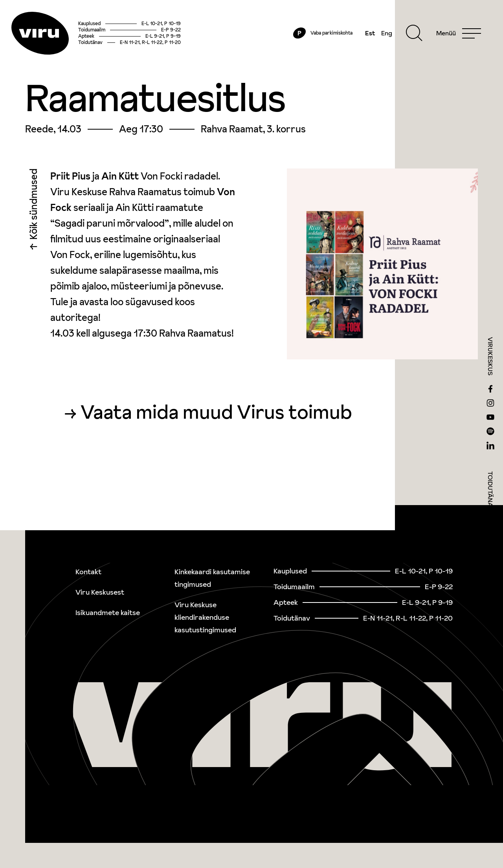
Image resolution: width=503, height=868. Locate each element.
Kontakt (88, 572)
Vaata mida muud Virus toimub (216, 418)
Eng (384, 36)
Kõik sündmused (34, 212)
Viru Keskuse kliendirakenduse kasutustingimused (205, 617)
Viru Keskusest (100, 592)
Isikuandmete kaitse (108, 613)
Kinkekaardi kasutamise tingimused (212, 578)
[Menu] (455, 36)
